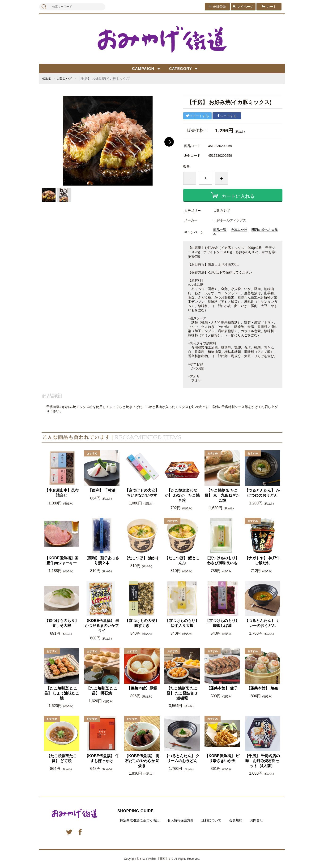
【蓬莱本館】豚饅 (142, 688)
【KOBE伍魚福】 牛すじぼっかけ (102, 758)
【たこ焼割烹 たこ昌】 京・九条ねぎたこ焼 (222, 495)
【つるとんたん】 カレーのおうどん (262, 623)
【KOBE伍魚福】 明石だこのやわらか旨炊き (142, 761)
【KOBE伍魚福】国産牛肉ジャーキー (62, 560)
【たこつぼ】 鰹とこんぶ (182, 560)
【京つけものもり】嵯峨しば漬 (222, 623)
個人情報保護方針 (180, 820)
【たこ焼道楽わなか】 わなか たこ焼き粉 (182, 495)
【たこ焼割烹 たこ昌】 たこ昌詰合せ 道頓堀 (182, 693)
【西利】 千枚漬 (102, 490)
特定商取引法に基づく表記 (140, 820)
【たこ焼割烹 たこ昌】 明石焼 (102, 691)
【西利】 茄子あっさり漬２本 (102, 560)
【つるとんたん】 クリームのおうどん (182, 758)
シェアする (227, 116)
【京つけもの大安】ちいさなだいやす (142, 493)
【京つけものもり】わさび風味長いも (222, 560)
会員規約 (236, 820)
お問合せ (256, 820)
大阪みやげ (66, 78)
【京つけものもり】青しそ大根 (62, 623)
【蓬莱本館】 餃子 (222, 688)
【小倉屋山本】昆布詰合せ (62, 493)
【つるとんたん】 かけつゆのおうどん (262, 493)
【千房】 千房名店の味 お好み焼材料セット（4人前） (262, 761)
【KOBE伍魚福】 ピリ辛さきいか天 (222, 758)
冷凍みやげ (239, 230)
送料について (211, 820)
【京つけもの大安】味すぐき (142, 623)
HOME (47, 78)
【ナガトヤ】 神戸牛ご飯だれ (262, 560)
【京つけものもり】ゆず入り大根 (182, 623)
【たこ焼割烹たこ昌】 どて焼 (62, 758)
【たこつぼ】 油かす (142, 558)
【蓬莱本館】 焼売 (262, 688)
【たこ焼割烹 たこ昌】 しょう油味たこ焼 (62, 693)
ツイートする (197, 116)
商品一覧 (220, 230)
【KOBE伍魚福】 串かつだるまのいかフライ (102, 626)
